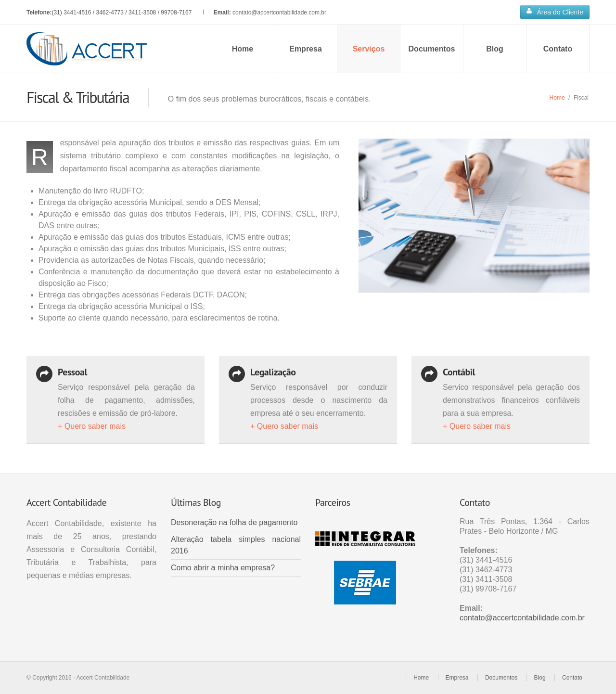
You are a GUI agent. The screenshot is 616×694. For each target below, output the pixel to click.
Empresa (306, 49)
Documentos (432, 49)
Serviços (369, 49)
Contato (558, 49)
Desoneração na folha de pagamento (234, 522)
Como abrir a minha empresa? (223, 568)
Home (243, 49)
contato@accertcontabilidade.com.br (279, 13)
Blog (495, 49)
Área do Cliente (555, 12)
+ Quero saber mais (92, 426)
